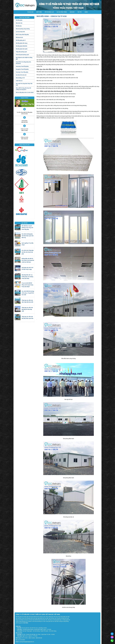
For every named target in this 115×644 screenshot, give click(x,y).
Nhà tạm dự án (19, 37)
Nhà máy (72, 12)
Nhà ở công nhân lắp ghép (22, 35)
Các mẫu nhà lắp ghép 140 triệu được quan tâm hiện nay (28, 236)
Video (86, 12)
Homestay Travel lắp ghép (22, 66)
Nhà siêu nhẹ (19, 23)
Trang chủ (30, 12)
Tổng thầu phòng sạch (21, 52)
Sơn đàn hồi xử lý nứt (21, 75)
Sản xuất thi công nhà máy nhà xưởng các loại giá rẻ (23, 89)
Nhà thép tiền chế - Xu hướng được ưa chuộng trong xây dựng (27, 277)
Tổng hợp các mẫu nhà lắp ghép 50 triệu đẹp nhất (27, 309)
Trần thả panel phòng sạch (22, 55)
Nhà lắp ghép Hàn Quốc (22, 49)
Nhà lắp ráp (19, 26)
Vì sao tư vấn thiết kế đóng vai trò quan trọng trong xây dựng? (27, 285)
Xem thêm (26, 623)
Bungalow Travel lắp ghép (22, 69)
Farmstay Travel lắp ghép (22, 72)
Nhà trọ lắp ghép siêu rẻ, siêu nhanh (25, 92)
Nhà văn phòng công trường (23, 29)
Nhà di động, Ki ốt (20, 78)
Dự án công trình (62, 12)
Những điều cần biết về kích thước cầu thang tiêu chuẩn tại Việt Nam (28, 260)
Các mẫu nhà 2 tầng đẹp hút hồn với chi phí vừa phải (28, 252)
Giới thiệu (39, 12)
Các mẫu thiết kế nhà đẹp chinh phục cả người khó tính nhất (28, 293)
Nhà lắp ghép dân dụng (22, 43)
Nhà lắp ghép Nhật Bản (21, 46)
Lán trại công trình (20, 32)
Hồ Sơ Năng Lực (49, 12)
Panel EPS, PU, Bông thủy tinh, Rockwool (23, 63)
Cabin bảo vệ (19, 81)
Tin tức (80, 12)
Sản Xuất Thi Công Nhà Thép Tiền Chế (24, 84)
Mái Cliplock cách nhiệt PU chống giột (24, 58)
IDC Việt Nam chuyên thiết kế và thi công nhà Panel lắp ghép (27, 228)
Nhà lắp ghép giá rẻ (21, 40)
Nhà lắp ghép (19, 20)
